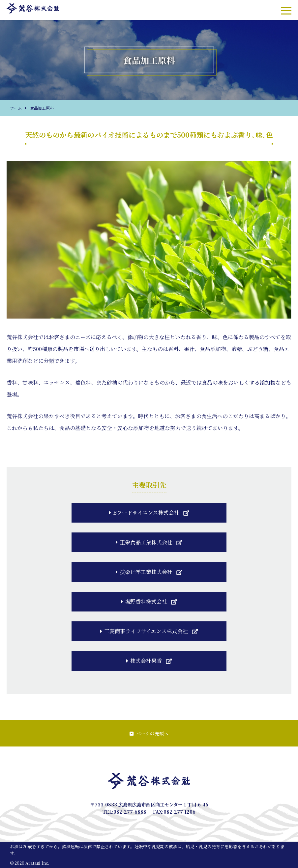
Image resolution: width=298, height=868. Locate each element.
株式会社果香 (144, 661)
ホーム (16, 108)
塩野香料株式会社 (144, 601)
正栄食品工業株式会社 (144, 542)
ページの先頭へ (149, 733)
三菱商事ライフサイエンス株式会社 (144, 631)
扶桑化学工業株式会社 (144, 572)
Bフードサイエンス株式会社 (144, 513)
